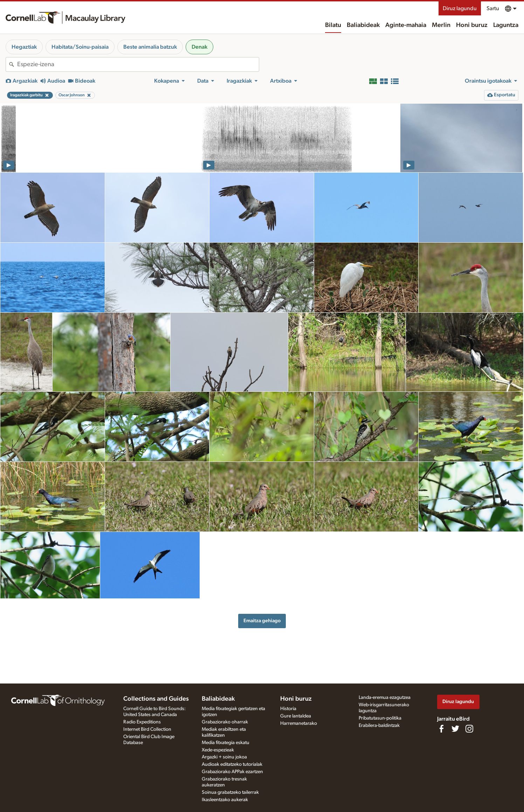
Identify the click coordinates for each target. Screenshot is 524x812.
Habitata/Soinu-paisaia (80, 47)
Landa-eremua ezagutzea (385, 698)
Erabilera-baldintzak (379, 726)
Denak (199, 47)
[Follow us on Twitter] (455, 729)
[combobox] (138, 64)
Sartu (493, 8)
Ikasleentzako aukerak (225, 800)
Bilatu (333, 25)
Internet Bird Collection (147, 729)
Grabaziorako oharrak (225, 722)
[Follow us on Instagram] (469, 729)
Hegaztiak (24, 47)
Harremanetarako (299, 723)
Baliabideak (363, 25)
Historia (288, 709)
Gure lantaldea (296, 716)
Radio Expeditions (142, 722)
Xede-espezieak (218, 750)
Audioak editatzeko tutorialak (232, 764)
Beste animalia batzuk (150, 47)
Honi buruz (472, 25)
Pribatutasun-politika (380, 718)
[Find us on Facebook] (441, 729)
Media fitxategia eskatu (226, 743)
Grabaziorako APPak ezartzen (232, 772)
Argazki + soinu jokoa (224, 757)
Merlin (441, 25)
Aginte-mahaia (406, 25)
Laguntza (506, 25)
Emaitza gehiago (262, 621)
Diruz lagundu (460, 8)
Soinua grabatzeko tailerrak (230, 792)
